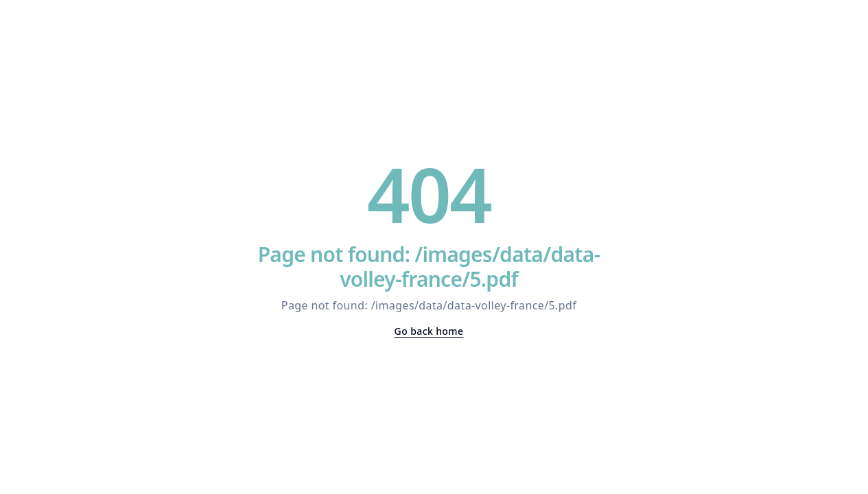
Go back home (429, 331)
